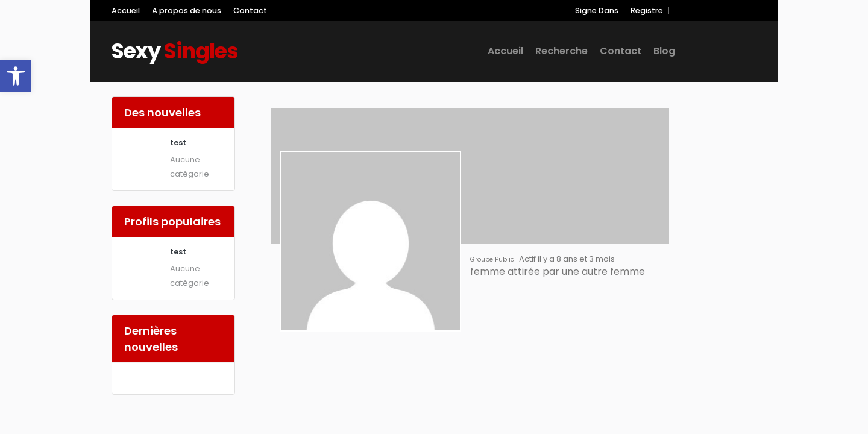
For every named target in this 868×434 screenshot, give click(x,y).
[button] (16, 76)
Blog (664, 51)
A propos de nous (187, 11)
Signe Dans (597, 11)
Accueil (126, 11)
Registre (647, 11)
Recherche (561, 51)
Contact (250, 11)
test (178, 143)
